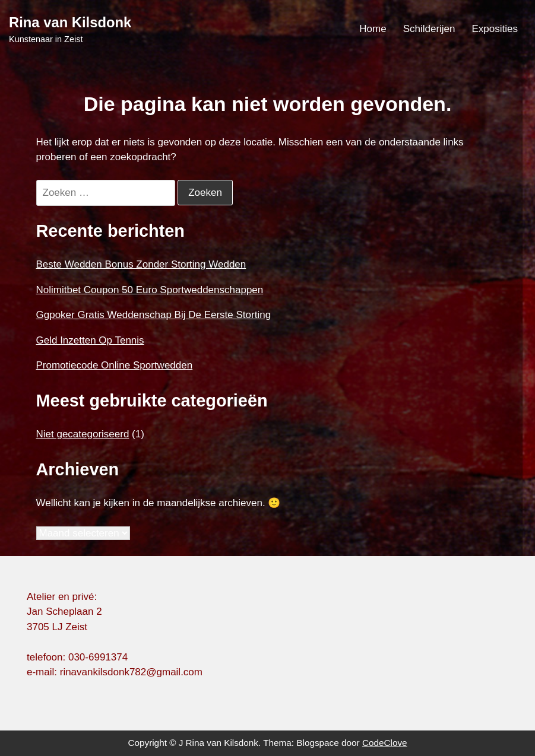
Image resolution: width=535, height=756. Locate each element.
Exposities (495, 29)
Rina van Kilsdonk (70, 22)
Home (373, 29)
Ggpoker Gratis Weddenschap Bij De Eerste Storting (154, 315)
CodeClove (385, 743)
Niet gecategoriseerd (83, 434)
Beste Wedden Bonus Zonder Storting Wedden (141, 264)
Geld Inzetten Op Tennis (90, 340)
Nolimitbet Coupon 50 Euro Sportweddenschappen (150, 290)
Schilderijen (429, 29)
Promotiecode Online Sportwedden (115, 365)
